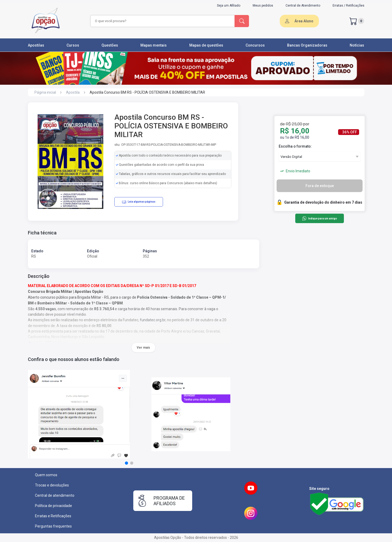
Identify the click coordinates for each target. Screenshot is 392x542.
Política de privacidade (54, 506)
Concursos (255, 45)
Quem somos (46, 475)
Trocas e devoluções (52, 485)
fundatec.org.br (153, 320)
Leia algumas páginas (139, 202)
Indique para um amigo (320, 218)
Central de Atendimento (303, 6)
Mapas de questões (206, 45)
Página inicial (45, 92)
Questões (110, 45)
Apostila (73, 92)
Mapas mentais (154, 45)
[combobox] (162, 21)
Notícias (357, 45)
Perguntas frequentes (53, 526)
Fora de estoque (320, 186)
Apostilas (36, 45)
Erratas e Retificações (53, 516)
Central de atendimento (55, 495)
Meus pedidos (263, 6)
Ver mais (143, 348)
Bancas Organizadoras (307, 45)
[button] (126, 463)
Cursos (73, 45)
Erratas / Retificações (348, 6)
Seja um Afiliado (229, 6)
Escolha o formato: (295, 146)
